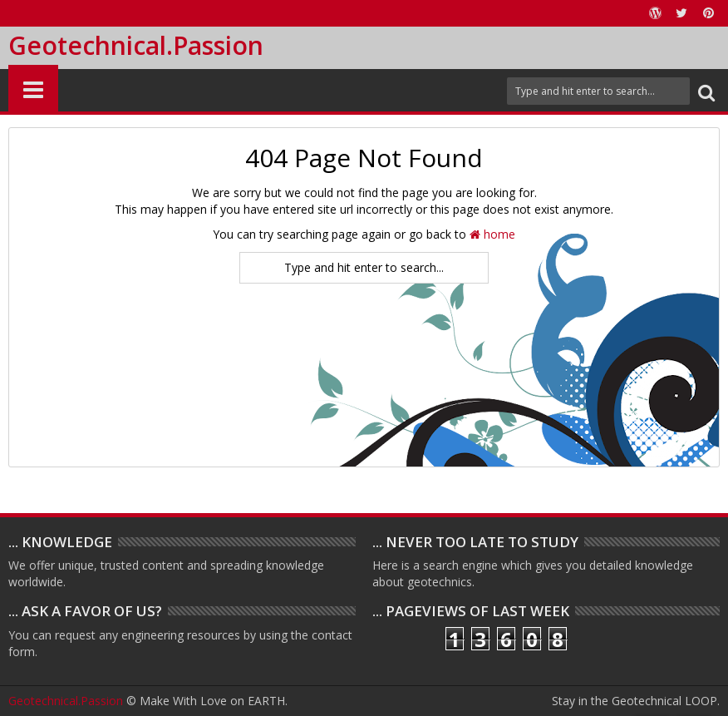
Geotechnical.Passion (136, 45)
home (492, 234)
